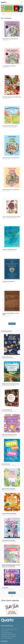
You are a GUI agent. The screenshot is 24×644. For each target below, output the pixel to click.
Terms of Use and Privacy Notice (9, 625)
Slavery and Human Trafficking (9, 632)
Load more (13, 322)
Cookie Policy (5, 627)
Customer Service (6, 641)
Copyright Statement (7, 629)
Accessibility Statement (7, 634)
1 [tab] (11, 14)
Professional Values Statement (9, 631)
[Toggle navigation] (21, 2)
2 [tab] (12, 14)
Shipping (4, 642)
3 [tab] (13, 14)
